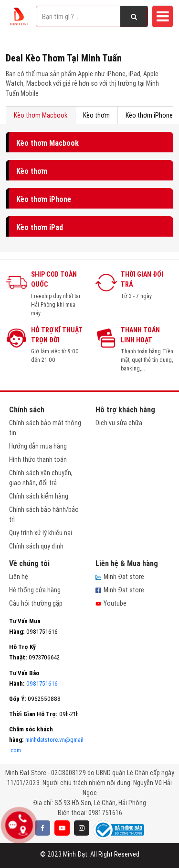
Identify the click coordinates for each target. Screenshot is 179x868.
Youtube (111, 603)
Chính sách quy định (36, 546)
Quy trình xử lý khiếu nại (41, 533)
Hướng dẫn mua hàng (38, 446)
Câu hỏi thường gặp (36, 603)
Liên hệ (19, 577)
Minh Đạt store (120, 577)
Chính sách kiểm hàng (39, 496)
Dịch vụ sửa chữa (119, 423)
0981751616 (105, 813)
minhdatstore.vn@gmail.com (46, 740)
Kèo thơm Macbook (41, 115)
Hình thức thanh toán (38, 459)
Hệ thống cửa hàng (35, 590)
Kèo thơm (96, 115)
